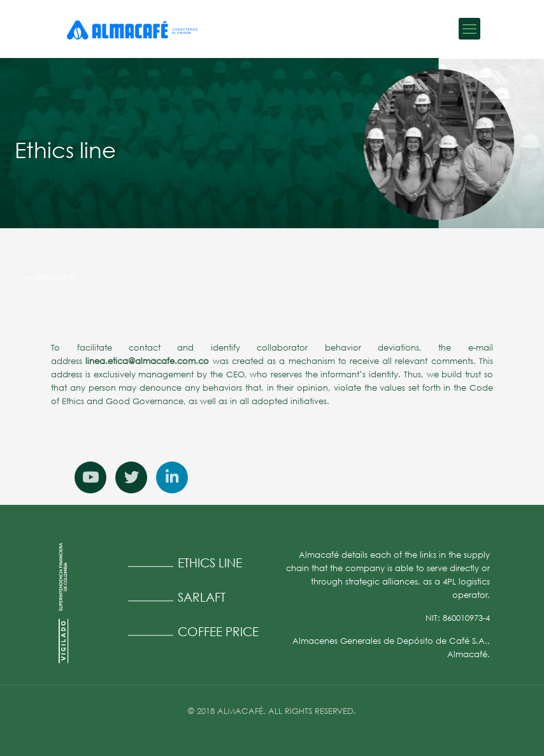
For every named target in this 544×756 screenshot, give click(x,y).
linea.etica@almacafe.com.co (147, 361)
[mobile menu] (469, 29)
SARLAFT (202, 597)
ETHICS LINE (210, 563)
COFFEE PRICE (218, 631)
